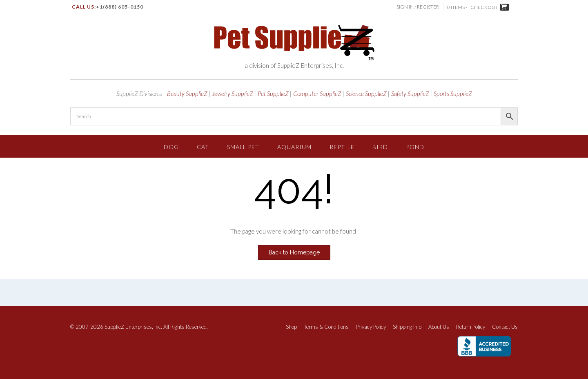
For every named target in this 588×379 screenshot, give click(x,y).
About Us (439, 327)
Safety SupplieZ (410, 94)
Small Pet (243, 147)
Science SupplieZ (366, 94)
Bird (380, 147)
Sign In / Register (418, 7)
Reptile (342, 147)
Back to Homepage (294, 252)
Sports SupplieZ (453, 94)
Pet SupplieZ (273, 94)
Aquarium (294, 147)
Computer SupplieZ (317, 94)
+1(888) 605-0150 (120, 7)
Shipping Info (407, 327)
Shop (291, 327)
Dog (171, 147)
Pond (415, 147)
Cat (203, 147)
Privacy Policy (371, 327)
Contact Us (505, 327)
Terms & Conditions (326, 327)
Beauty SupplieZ (187, 94)
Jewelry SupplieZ (233, 94)
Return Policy (471, 327)
